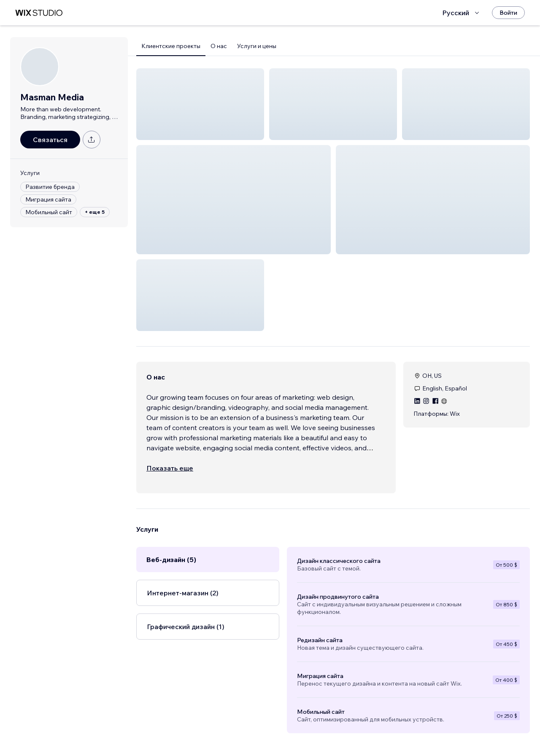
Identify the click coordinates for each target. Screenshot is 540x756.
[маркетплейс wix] (39, 13)
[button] (200, 104)
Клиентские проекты (171, 46)
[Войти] (508, 13)
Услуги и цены (257, 46)
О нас (219, 46)
